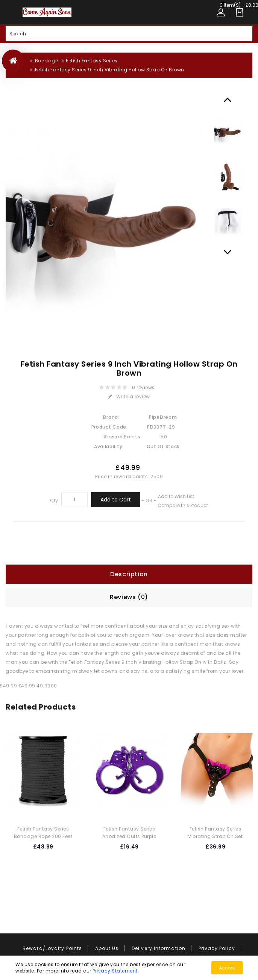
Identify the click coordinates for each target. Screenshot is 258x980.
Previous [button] (228, 100)
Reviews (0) (129, 597)
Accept (227, 968)
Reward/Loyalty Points (52, 948)
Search (245, 34)
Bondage (47, 61)
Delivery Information (159, 948)
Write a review (129, 396)
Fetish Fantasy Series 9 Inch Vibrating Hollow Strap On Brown (110, 70)
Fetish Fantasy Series (92, 61)
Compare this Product (183, 505)
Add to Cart (116, 500)
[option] (228, 132)
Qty (54, 501)
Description (129, 574)
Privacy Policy (217, 948)
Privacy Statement (115, 971)
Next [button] (228, 252)
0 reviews (144, 387)
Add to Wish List (176, 496)
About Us (107, 948)
